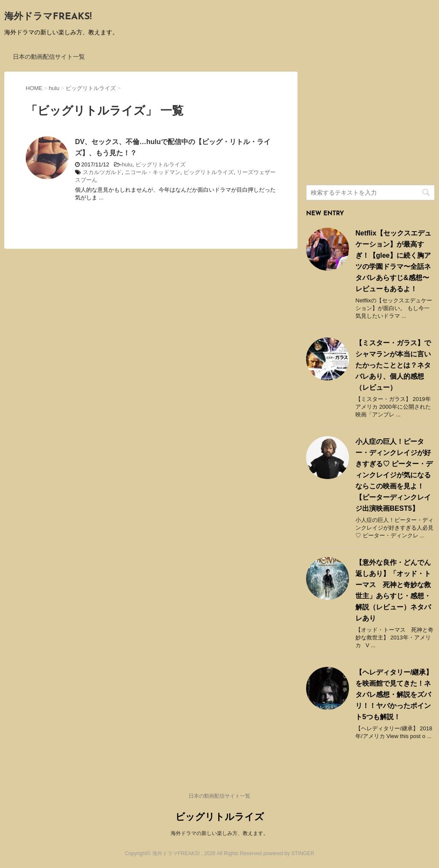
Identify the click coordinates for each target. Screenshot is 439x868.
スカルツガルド (102, 172)
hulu (127, 164)
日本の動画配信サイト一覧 (49, 57)
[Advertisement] (370, 125)
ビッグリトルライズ (161, 164)
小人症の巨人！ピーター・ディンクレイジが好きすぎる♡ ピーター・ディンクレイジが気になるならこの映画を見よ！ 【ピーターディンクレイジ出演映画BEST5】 (394, 475)
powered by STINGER (289, 853)
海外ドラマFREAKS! (48, 17)
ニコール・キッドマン (153, 172)
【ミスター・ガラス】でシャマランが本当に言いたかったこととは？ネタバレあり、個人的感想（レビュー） (393, 365)
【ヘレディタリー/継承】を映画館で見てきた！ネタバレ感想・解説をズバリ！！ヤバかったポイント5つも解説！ (394, 695)
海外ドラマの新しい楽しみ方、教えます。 (219, 833)
